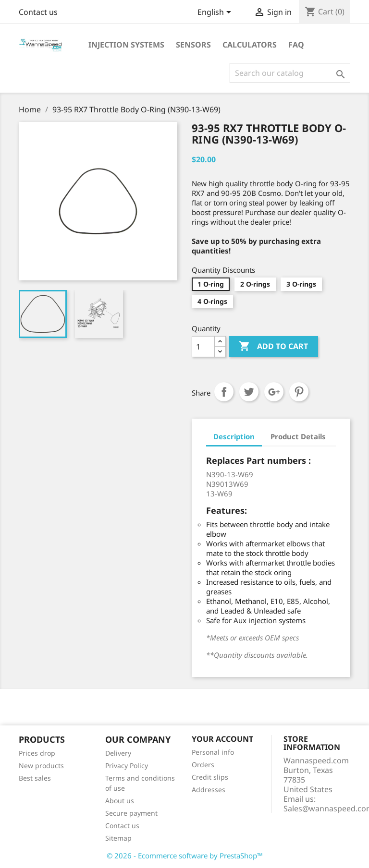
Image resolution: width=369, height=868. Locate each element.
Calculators (250, 45)
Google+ (274, 392)
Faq (296, 45)
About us (120, 801)
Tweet (249, 392)
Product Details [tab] (298, 436)
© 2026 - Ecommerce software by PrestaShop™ (185, 856)
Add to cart (273, 347)
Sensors (193, 45)
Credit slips (210, 777)
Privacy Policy (127, 766)
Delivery (118, 753)
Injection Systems (126, 45)
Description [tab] (234, 436)
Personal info (213, 752)
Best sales (35, 778)
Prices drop (37, 753)
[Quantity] (203, 347)
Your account (222, 739)
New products (41, 766)
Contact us (38, 12)
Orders (203, 765)
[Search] (290, 73)
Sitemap (118, 838)
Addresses (209, 790)
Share (224, 392)
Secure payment (131, 813)
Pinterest (299, 392)
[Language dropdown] (216, 13)
